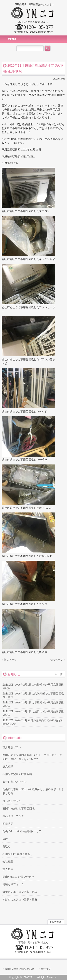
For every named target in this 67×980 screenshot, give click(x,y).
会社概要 (8, 862)
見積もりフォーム (13, 884)
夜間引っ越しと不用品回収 (19, 809)
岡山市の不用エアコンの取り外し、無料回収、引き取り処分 (33, 791)
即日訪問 (8, 824)
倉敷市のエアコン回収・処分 (20, 892)
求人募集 (8, 869)
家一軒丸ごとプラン (15, 782)
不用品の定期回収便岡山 (17, 774)
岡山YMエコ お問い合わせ (18, 877)
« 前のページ (9, 660)
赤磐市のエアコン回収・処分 (20, 900)
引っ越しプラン (12, 801)
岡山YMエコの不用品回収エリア (22, 831)
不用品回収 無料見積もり (18, 854)
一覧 (60, 674)
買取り (7, 847)
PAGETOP (56, 922)
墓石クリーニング (13, 816)
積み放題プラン (12, 747)
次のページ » (57, 660)
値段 (5, 839)
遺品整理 (8, 767)
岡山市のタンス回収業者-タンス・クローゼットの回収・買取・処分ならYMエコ (32, 757)
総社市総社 (28, 156)
